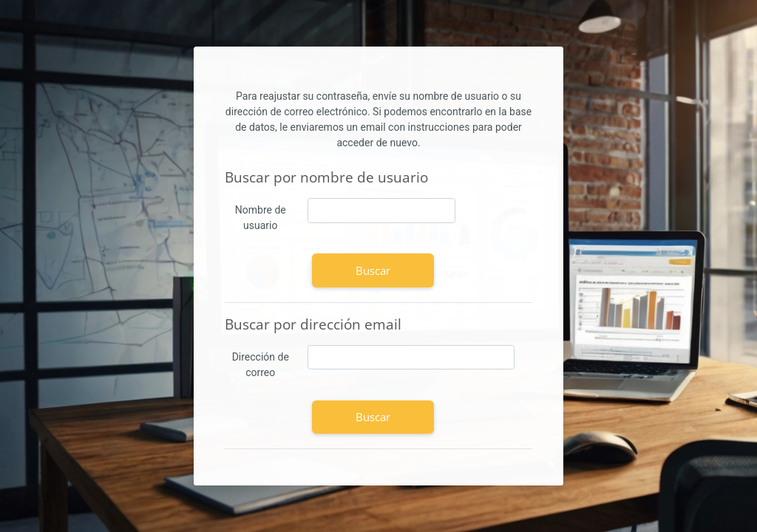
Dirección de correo (261, 365)
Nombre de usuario (261, 218)
